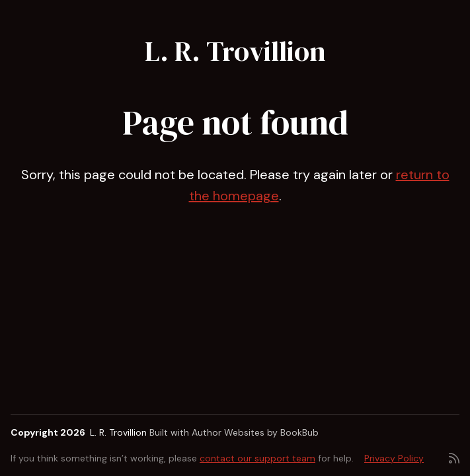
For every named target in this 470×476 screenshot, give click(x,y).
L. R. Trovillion (235, 51)
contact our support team (257, 458)
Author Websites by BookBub (255, 432)
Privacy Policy (394, 458)
